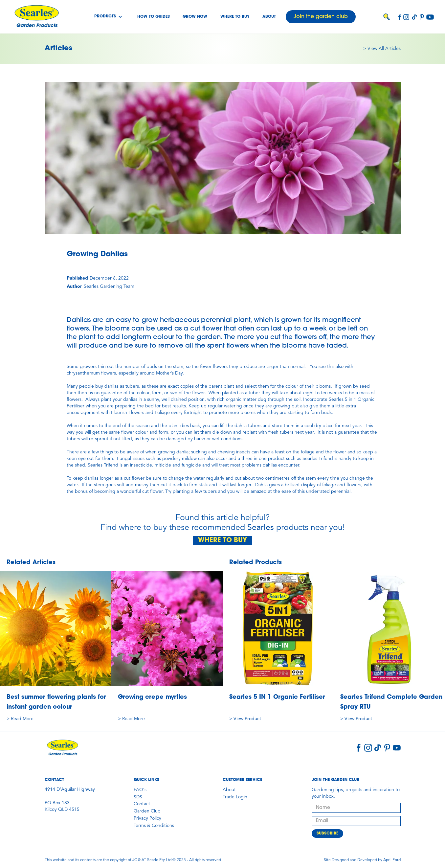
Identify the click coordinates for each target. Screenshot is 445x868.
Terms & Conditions (154, 826)
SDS (138, 797)
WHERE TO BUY (222, 540)
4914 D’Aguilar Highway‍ (70, 789)
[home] (36, 17)
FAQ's (140, 790)
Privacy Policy (147, 818)
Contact (142, 804)
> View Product (245, 719)
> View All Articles (382, 49)
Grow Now (195, 17)
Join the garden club (321, 17)
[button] (108, 17)
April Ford (392, 860)
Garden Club (147, 811)
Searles (261, 528)
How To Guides (154, 17)
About (269, 17)
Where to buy (235, 17)
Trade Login (235, 797)
